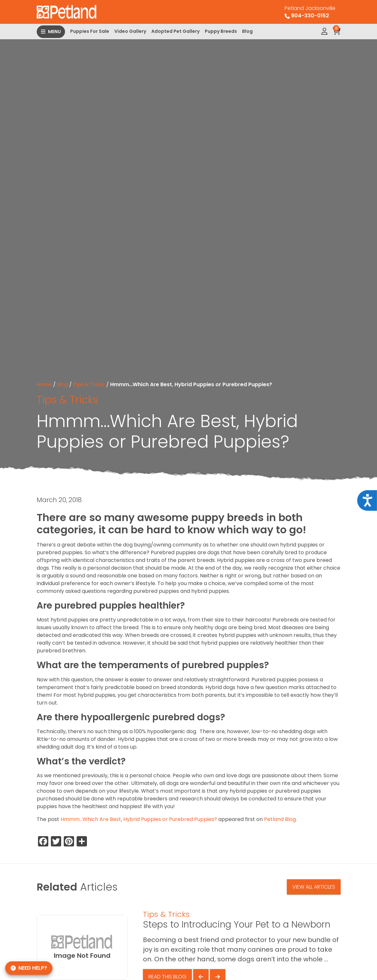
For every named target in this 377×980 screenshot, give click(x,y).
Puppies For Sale (90, 31)
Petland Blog (280, 819)
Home (44, 384)
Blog (247, 31)
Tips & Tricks (89, 384)
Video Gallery (130, 31)
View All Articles (314, 887)
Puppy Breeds (221, 31)
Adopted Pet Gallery (175, 31)
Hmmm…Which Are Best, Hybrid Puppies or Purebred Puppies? (139, 819)
